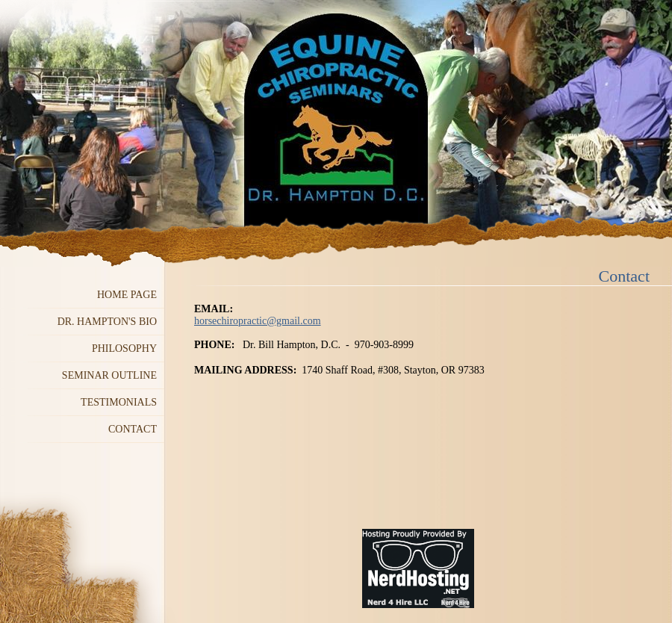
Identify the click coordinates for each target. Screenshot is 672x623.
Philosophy (124, 348)
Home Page (127, 295)
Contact (133, 429)
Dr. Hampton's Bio (107, 322)
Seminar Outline (109, 375)
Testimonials (119, 402)
